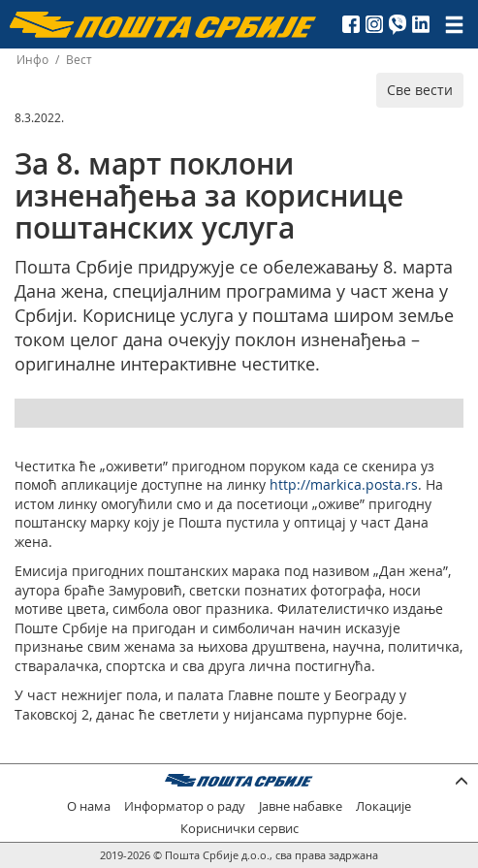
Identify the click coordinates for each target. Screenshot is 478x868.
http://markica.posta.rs (344, 484)
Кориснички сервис (239, 829)
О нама (89, 806)
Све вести (420, 90)
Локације (383, 806)
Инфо (32, 60)
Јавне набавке (301, 806)
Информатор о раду (185, 806)
